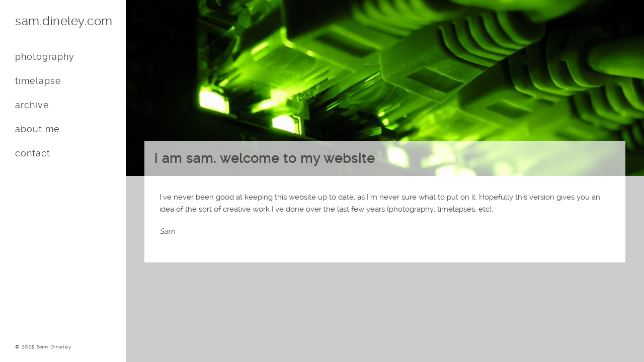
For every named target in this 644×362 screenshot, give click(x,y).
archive (32, 105)
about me (37, 129)
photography (45, 57)
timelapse (38, 81)
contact (33, 153)
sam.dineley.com (64, 21)
